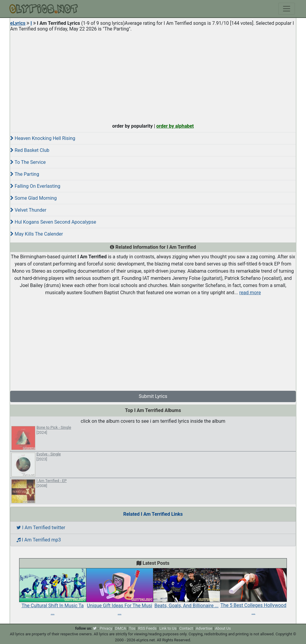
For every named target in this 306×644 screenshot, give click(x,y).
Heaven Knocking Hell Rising (43, 138)
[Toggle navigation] (287, 9)
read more (250, 293)
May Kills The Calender (37, 234)
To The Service (28, 162)
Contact (186, 628)
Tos (132, 628)
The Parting (25, 174)
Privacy (106, 628)
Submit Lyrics (153, 396)
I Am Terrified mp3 (39, 540)
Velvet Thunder (28, 210)
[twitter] (95, 628)
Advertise (204, 628)
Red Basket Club (30, 150)
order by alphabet (175, 126)
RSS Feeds (147, 628)
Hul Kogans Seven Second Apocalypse (53, 222)
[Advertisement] (153, 76)
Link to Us (168, 628)
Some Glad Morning (33, 198)
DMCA (121, 628)
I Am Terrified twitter (41, 528)
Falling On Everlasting (35, 186)
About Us (223, 628)
